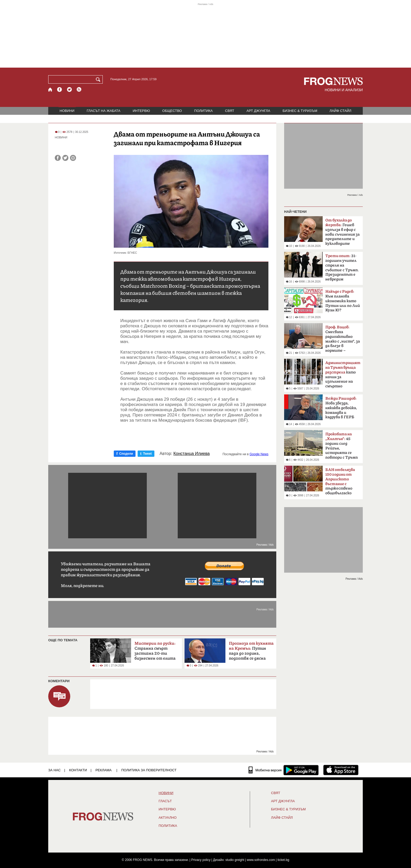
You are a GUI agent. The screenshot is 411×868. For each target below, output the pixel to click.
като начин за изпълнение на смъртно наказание (343, 376)
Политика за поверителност (149, 770)
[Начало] (50, 89)
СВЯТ (230, 111)
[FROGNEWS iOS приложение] (341, 770)
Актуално (168, 818)
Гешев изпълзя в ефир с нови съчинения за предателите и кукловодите (342, 232)
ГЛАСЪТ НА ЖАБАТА (104, 111)
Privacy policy (201, 860)
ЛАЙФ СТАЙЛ (340, 111)
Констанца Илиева (192, 454)
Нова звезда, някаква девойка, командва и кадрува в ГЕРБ (341, 408)
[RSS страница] (79, 89)
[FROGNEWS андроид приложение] (301, 770)
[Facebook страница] (60, 89)
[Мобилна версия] (265, 770)
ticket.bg (283, 860)
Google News (259, 454)
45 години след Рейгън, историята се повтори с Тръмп (342, 446)
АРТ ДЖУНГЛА (258, 111)
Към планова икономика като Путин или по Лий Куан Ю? (343, 301)
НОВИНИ (67, 111)
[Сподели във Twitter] (65, 158)
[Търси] (99, 79)
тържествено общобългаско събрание (340, 483)
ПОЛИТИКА (204, 111)
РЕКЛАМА (104, 770)
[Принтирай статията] (73, 158)
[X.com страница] (69, 89)
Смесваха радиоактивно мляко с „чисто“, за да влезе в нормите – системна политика (343, 340)
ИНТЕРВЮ (141, 111)
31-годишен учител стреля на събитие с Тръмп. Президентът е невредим (342, 268)
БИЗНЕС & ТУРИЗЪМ (300, 111)
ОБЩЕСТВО (172, 111)
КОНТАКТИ (78, 770)
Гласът (165, 801)
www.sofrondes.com (261, 860)
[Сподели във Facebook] (58, 158)
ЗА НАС (54, 770)
